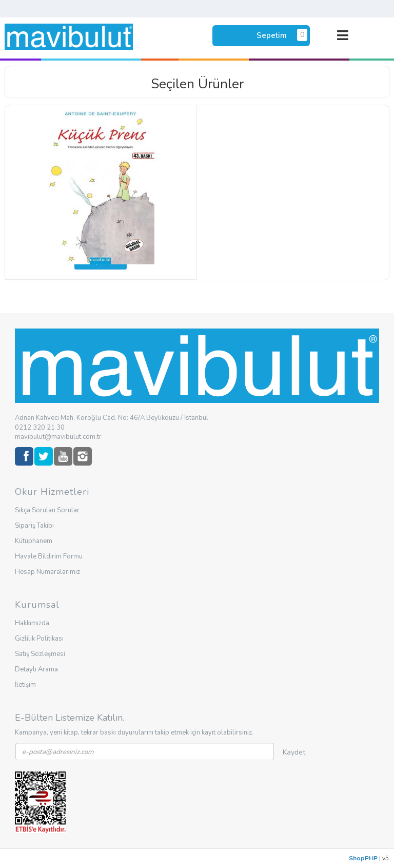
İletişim (25, 685)
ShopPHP (363, 858)
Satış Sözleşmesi (40, 654)
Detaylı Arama (36, 669)
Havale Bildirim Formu (49, 556)
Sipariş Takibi (34, 526)
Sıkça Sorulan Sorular (47, 510)
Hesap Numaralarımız (47, 572)
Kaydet (294, 752)
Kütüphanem (34, 541)
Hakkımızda (32, 623)
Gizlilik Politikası (39, 639)
